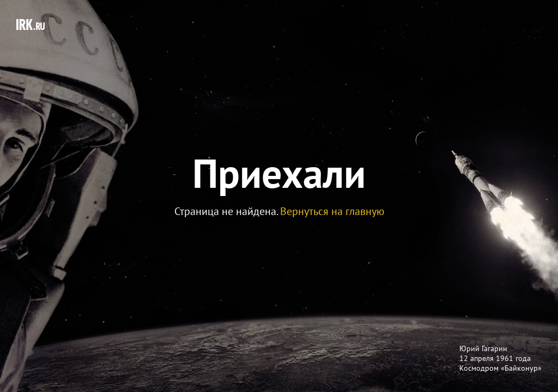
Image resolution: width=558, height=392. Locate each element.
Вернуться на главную (332, 211)
